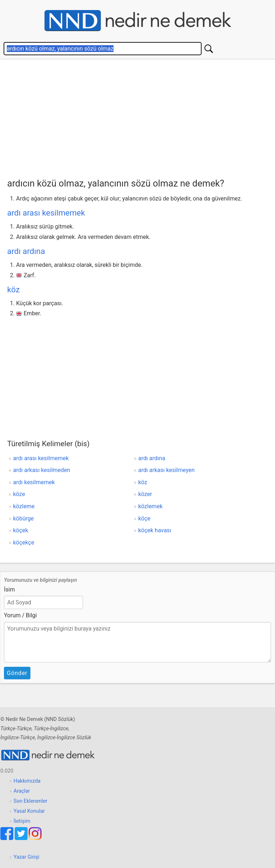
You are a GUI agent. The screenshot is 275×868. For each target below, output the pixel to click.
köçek (21, 530)
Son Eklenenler (30, 801)
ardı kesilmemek (34, 482)
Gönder (17, 673)
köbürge (24, 518)
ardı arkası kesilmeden (42, 470)
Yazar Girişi (26, 857)
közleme (24, 506)
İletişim (22, 821)
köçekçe (24, 542)
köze (19, 494)
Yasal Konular (29, 811)
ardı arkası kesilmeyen (167, 470)
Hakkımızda (27, 781)
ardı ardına (26, 251)
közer (145, 494)
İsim (9, 589)
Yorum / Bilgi (20, 615)
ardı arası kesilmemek (46, 213)
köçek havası (155, 530)
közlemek (150, 506)
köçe (144, 518)
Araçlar (22, 791)
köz (13, 289)
